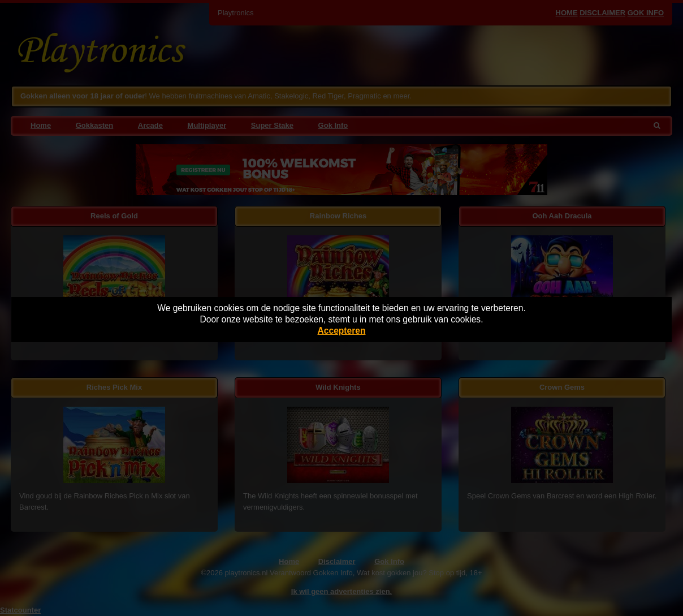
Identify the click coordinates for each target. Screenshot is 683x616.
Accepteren (342, 331)
